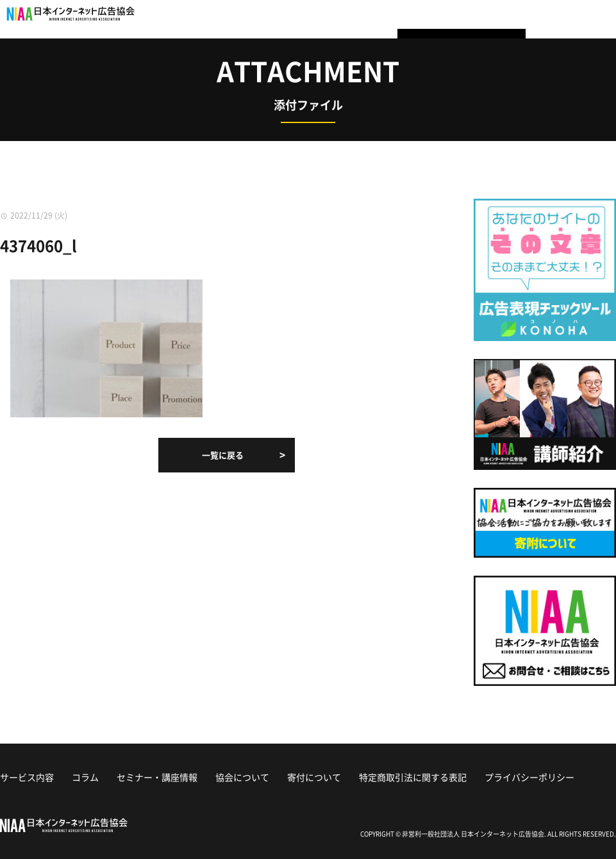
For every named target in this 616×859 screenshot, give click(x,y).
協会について (242, 777)
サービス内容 (27, 777)
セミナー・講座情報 (157, 777)
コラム (85, 777)
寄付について (314, 777)
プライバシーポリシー (529, 777)
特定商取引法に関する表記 (413, 777)
